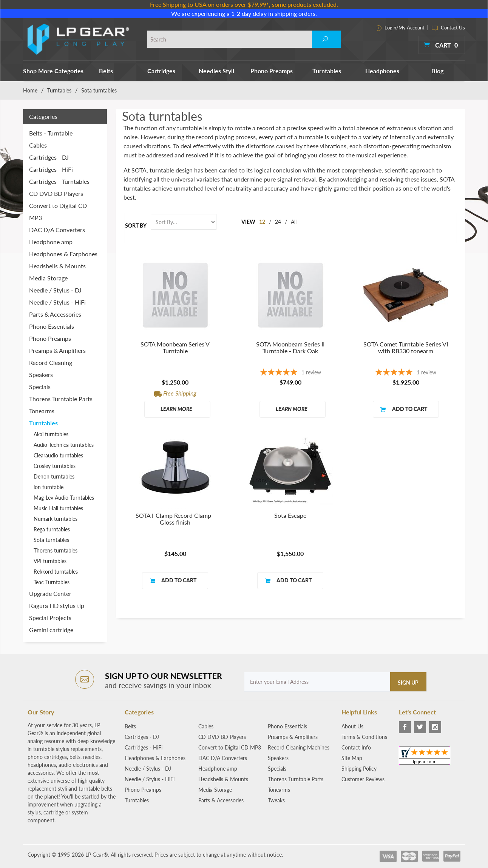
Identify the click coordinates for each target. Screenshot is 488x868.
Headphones (382, 71)
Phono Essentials (52, 326)
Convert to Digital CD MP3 (58, 212)
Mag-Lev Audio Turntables (64, 498)
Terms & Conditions (364, 737)
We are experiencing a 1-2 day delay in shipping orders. (244, 13)
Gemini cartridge (51, 630)
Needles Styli (216, 71)
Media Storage (48, 278)
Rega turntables (52, 529)
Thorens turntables (56, 550)
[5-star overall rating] (290, 373)
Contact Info (356, 747)
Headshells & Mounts (57, 266)
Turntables (327, 71)
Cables (38, 145)
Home (30, 90)
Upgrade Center (50, 593)
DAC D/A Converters (57, 230)
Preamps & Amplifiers (57, 350)
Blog (437, 71)
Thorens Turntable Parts (61, 399)
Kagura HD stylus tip (57, 606)
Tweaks (276, 800)
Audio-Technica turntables (64, 445)
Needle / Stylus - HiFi (57, 302)
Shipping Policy (359, 769)
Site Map (352, 758)
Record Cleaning (51, 362)
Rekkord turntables (56, 572)
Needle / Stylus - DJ (55, 290)
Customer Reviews (363, 779)
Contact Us (448, 28)
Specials (40, 387)
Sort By (136, 225)
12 (262, 222)
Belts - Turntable (51, 133)
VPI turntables (50, 561)
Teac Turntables (52, 582)
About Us (352, 726)
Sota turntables (51, 540)
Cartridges (161, 71)
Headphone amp (51, 242)
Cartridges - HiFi (51, 169)
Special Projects (50, 618)
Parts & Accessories (55, 314)
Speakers (41, 375)
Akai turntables (51, 434)
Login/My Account (400, 28)
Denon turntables (54, 476)
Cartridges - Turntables (59, 181)
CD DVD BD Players (56, 193)
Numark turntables (56, 519)
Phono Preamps (272, 71)
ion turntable (49, 487)
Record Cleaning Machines (299, 747)
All (294, 222)
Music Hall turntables (58, 508)
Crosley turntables (55, 466)
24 (278, 222)
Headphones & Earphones (63, 254)
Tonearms (42, 411)
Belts (106, 71)
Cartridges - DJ (49, 157)
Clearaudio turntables (58, 455)
